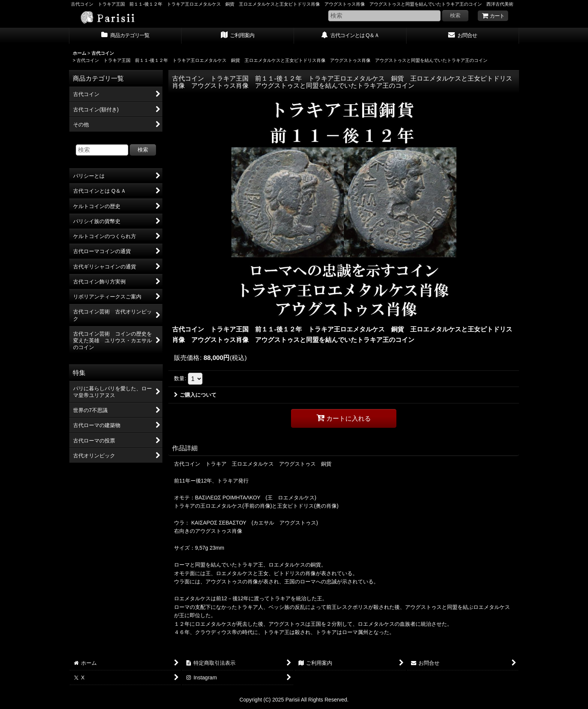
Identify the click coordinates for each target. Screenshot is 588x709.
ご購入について (195, 395)
